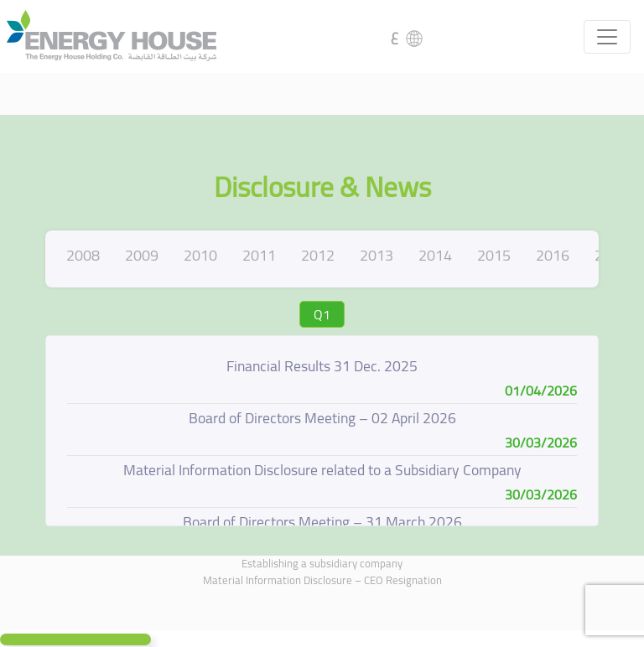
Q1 (322, 314)
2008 (83, 255)
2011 (259, 255)
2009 (142, 255)
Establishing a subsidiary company (322, 563)
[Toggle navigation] (607, 37)
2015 (494, 255)
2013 (377, 255)
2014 (435, 255)
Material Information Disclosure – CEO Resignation (322, 580)
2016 (553, 255)
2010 (200, 255)
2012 (318, 255)
